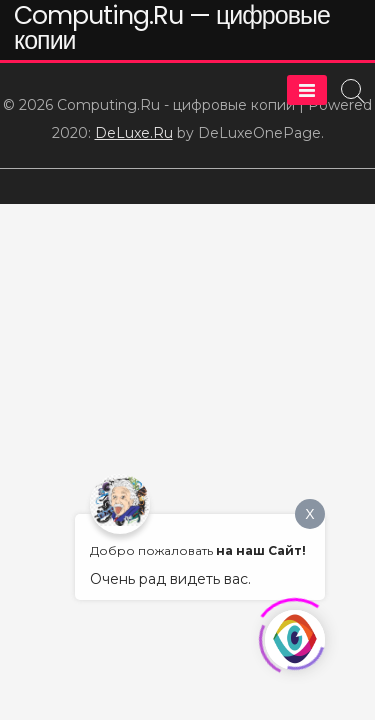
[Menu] (307, 90)
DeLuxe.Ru (134, 133)
